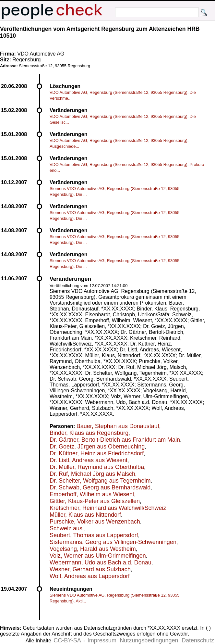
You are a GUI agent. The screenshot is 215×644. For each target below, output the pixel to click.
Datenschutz (198, 640)
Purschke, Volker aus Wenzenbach (95, 522)
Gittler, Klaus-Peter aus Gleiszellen (95, 501)
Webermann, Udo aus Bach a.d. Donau (101, 562)
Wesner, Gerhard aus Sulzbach (90, 569)
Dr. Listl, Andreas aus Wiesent (89, 460)
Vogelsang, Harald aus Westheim (93, 549)
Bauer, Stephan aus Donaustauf (118, 426)
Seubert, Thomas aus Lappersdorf (94, 535)
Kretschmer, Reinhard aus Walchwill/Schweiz (108, 508)
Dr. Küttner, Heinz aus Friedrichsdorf (97, 453)
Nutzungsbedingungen (149, 640)
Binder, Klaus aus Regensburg (89, 433)
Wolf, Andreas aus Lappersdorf (90, 576)
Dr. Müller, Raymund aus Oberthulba (97, 467)
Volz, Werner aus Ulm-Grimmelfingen (98, 556)
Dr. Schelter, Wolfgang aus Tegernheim (100, 481)
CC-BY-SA (67, 640)
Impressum (102, 640)
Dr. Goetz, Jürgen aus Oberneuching (97, 447)
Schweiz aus (67, 528)
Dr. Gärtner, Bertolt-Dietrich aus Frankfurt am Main (115, 440)
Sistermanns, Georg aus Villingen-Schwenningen (113, 542)
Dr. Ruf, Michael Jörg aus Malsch (92, 474)
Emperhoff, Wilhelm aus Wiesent (92, 494)
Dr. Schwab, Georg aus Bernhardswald (100, 487)
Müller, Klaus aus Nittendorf (85, 515)
